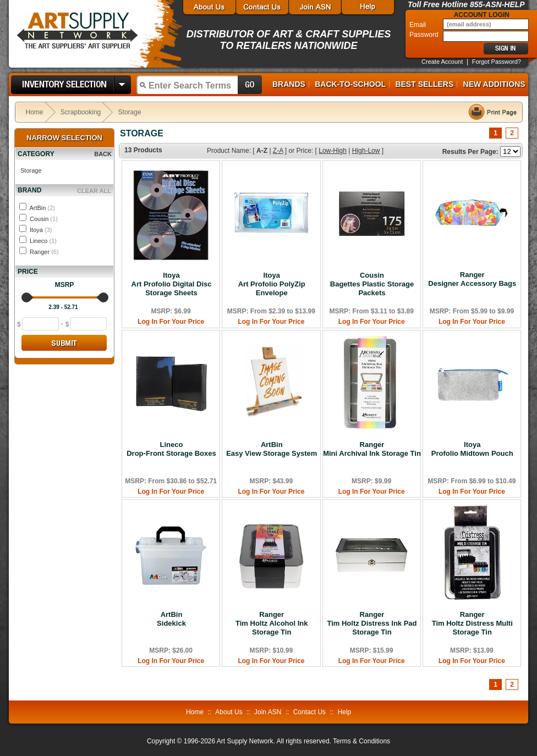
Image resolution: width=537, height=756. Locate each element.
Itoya (41, 230)
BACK (103, 154)
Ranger (44, 252)
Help (344, 712)
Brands (289, 84)
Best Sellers (424, 84)
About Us (229, 712)
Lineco (43, 241)
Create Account (442, 62)
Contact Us (309, 712)
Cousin (44, 219)
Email (418, 25)
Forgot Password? (497, 62)
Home (35, 112)
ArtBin (42, 208)
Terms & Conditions (361, 741)
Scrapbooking (81, 112)
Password (425, 35)
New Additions (494, 84)
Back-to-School (350, 84)
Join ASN (268, 712)
